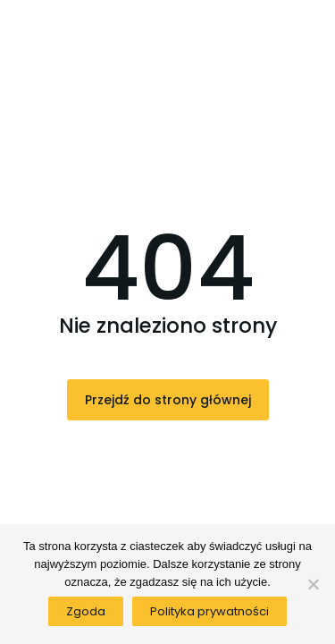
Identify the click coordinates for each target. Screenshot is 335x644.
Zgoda (86, 611)
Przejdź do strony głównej (168, 400)
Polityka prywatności (209, 611)
